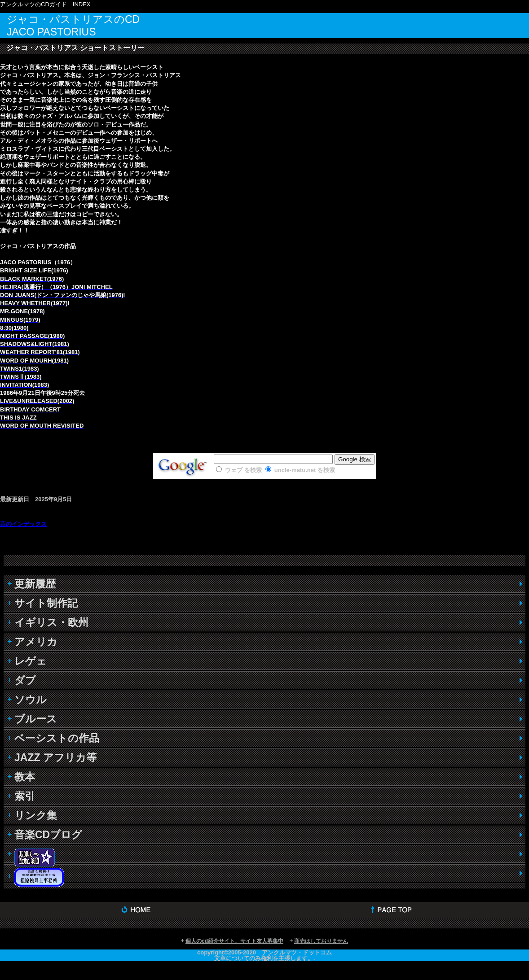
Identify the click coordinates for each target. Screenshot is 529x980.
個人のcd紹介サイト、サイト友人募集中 (234, 941)
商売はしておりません (321, 941)
